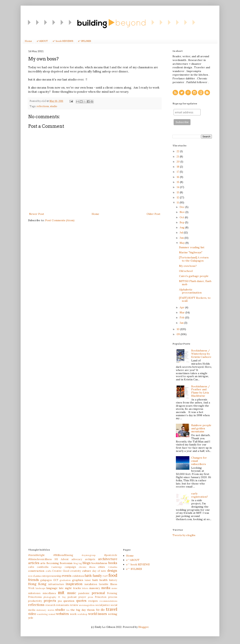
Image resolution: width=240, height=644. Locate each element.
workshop (82, 614)
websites (62, 614)
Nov (183, 212)
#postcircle (111, 555)
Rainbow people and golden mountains (201, 428)
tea (68, 610)
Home (28, 41)
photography (50, 597)
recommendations (108, 601)
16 (178, 177)
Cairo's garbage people (194, 276)
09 (179, 334)
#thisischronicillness (40, 559)
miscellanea (49, 593)
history (113, 580)
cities (101, 567)
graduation (65, 580)
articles (34, 563)
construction (36, 571)
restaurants (62, 605)
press (90, 597)
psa (60, 601)
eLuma (37, 576)
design (112, 571)
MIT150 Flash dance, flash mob (195, 283)
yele (31, 618)
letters (85, 588)
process (113, 597)
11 (178, 202)
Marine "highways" (191, 252)
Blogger (143, 627)
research (50, 605)
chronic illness (87, 567)
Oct (182, 217)
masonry (95, 588)
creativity (76, 571)
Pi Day (62, 597)
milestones (34, 593)
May (183, 243)
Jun (182, 238)
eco (30, 576)
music (72, 593)
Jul (182, 232)
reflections (43, 106)
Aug (182, 227)
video (32, 614)
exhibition (78, 576)
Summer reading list (192, 247)
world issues (97, 614)
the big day (78, 610)
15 (178, 182)
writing (113, 614)
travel (112, 609)
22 (178, 151)
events (67, 576)
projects (50, 601)
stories (51, 610)
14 (178, 187)
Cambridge (57, 567)
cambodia (43, 567)
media (106, 588)
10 (178, 329)
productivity (35, 601)
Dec (182, 207)
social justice (103, 605)
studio (54, 106)
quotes (81, 601)
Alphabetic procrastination (190, 291)
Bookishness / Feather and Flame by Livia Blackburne (201, 391)
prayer (82, 597)
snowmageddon (87, 605)
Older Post (153, 214)
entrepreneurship (51, 576)
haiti (95, 580)
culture (87, 571)
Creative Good (61, 571)
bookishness (99, 563)
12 (178, 197)
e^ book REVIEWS (63, 41)
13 (178, 192)
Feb (182, 317)
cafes (31, 567)
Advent (65, 559)
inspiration (74, 584)
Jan (182, 323)
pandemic (84, 593)
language (52, 588)
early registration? (200, 495)
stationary (41, 610)
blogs (87, 563)
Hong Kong (37, 584)
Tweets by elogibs (184, 535)
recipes (93, 601)
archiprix (90, 559)
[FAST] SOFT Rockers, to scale (195, 299)
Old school (186, 271)
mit (61, 592)
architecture (108, 559)
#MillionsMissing (63, 555)
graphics (78, 580)
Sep (182, 222)
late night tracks (70, 588)
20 (178, 162)
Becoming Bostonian (59, 563)
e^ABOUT (42, 41)
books (113, 563)
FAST (105, 576)
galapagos (46, 580)
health (103, 580)
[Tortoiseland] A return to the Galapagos (194, 259)
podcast (72, 597)
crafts (48, 571)
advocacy (77, 559)
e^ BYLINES (84, 41)
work (73, 614)
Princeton (101, 597)
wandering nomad (46, 614)
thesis (91, 610)
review (74, 605)
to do (100, 610)
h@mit (88, 580)
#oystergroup (88, 555)
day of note (99, 571)
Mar (183, 312)
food (113, 575)
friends (33, 580)
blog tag (78, 563)
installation (91, 584)
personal (98, 593)
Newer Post (37, 214)
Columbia (113, 567)
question (69, 601)
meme (114, 588)
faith (88, 576)
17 (178, 172)
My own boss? (188, 266)
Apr (182, 307)
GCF (56, 580)
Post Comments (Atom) (60, 220)
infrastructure (56, 584)
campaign (70, 567)
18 (178, 167)
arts (43, 563)
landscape (40, 588)
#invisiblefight (36, 555)
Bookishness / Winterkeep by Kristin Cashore (201, 354)
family (97, 576)
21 (178, 156)
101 (56, 559)
